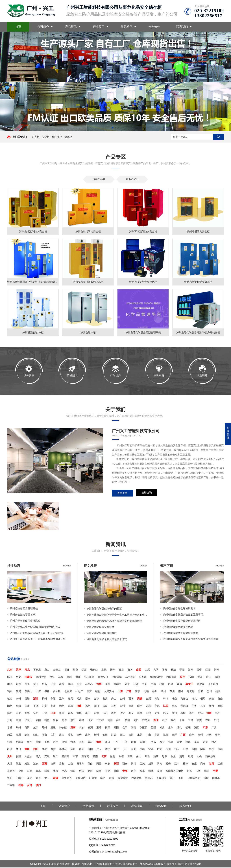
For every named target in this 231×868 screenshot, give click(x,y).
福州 (88, 706)
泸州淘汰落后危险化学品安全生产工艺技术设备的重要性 (117, 615)
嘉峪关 (11, 771)
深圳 (18, 735)
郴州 (162, 728)
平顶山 (28, 721)
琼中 (179, 742)
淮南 (174, 699)
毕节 (75, 757)
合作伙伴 (154, 27)
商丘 (119, 721)
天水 (38, 771)
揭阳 (166, 735)
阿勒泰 (216, 779)
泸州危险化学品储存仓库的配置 (104, 609)
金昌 (21, 771)
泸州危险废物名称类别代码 (178, 627)
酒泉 (73, 771)
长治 (173, 670)
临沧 (173, 757)
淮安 (201, 692)
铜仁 (56, 757)
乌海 (61, 677)
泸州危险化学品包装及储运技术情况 (107, 640)
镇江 (10, 699)
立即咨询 (147, 494)
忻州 (217, 670)
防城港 (20, 742)
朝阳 (79, 685)
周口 (136, 721)
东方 (197, 742)
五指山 (143, 742)
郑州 (218, 714)
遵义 (38, 757)
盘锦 (62, 685)
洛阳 (18, 721)
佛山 (44, 735)
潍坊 (114, 714)
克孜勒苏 (161, 779)
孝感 (10, 728)
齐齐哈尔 (213, 685)
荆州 (18, 728)
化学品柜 (57, 137)
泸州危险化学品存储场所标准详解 (182, 621)
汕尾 (105, 735)
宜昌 (191, 721)
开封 (10, 721)
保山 (139, 757)
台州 (122, 699)
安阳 (38, 721)
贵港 (38, 742)
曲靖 (121, 757)
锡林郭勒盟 (156, 677)
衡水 (130, 670)
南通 (181, 692)
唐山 (47, 670)
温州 (62, 699)
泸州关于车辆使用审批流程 (25, 621)
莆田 (105, 706)
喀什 (173, 779)
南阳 (110, 721)
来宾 (82, 742)
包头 (52, 677)
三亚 (116, 742)
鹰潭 (220, 706)
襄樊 (199, 721)
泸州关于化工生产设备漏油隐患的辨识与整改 (35, 627)
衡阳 (108, 728)
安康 (194, 764)
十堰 (182, 721)
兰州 (220, 764)
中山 (148, 735)
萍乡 (194, 706)
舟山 (114, 699)
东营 (96, 714)
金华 (96, 699)
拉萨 (53, 764)
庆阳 (82, 771)
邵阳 (116, 728)
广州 (214, 728)
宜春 (27, 714)
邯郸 (67, 670)
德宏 (18, 764)
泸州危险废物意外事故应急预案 (180, 633)
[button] (113, 128)
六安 (44, 706)
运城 (208, 670)
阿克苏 (149, 779)
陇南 (99, 771)
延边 (179, 685)
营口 (36, 685)
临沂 (166, 714)
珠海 (27, 735)
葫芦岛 (89, 685)
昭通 (147, 757)
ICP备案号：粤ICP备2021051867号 (146, 864)
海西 (207, 771)
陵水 (188, 742)
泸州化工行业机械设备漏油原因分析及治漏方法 (36, 633)
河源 (114, 735)
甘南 (116, 771)
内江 (116, 750)
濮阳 (73, 721)
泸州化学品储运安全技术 (100, 628)
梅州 (96, 735)
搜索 (218, 137)
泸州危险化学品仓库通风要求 (179, 609)
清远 (131, 735)
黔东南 (85, 757)
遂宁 (108, 750)
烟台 (105, 714)
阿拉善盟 (171, 677)
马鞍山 (184, 699)
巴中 (186, 750)
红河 (191, 757)
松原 (162, 685)
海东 (142, 771)
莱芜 (157, 714)
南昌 (174, 706)
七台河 (68, 692)
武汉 (165, 721)
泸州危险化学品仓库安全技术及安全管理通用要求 (191, 640)
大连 (200, 677)
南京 (138, 692)
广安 (160, 750)
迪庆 (36, 764)
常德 (134, 728)
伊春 (47, 692)
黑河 (89, 692)
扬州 (218, 692)
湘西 (197, 728)
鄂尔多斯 (89, 677)
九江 (203, 706)
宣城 (70, 706)
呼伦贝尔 (103, 677)
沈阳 (191, 677)
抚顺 (217, 677)
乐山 (125, 750)
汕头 (36, 735)
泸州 (73, 750)
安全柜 (46, 137)
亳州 (53, 706)
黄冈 (27, 728)
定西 (90, 771)
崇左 (90, 742)
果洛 (189, 771)
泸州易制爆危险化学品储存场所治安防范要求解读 (114, 621)
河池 (73, 742)
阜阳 (18, 706)
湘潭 (99, 728)
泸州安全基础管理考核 (23, 615)
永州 (171, 728)
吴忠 (30, 779)
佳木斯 (57, 692)
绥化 (98, 692)
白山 (153, 685)
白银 (30, 771)
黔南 (95, 757)
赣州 (10, 714)
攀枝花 (63, 750)
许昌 (82, 721)
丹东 (18, 685)
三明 (114, 706)
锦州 (27, 685)
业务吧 (197, 864)
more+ (67, 566)
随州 (44, 728)
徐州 (155, 692)
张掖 (56, 771)
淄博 (79, 714)
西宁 (134, 771)
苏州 (172, 692)
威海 (140, 714)
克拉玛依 (80, 779)
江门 (53, 735)
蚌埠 (166, 699)
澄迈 (214, 742)
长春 (108, 685)
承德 (104, 670)
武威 (47, 771)
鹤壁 (47, 721)
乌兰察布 (130, 677)
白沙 (10, 750)
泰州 (18, 699)
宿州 (27, 706)
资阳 (194, 750)
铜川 (134, 764)
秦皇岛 (57, 670)
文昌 (153, 742)
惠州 (88, 735)
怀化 (179, 728)
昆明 (113, 757)
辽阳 (53, 685)
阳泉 (165, 670)
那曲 (90, 764)
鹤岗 (18, 692)
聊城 (183, 714)
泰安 (131, 714)
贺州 (64, 742)
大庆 (38, 692)
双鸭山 (28, 692)
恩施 (53, 728)
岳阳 (125, 728)
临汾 (10, 677)
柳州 (200, 735)
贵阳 (18, 757)
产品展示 (71, 27)
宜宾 (151, 750)
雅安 (177, 750)
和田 (181, 779)
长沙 (82, 728)
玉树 (198, 771)
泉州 (122, 706)
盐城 (209, 692)
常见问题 (127, 27)
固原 (38, 779)
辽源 (136, 685)
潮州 (157, 735)
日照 (148, 714)
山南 (70, 764)
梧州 (218, 735)
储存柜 (68, 137)
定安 (205, 742)
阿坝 (203, 750)
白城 (171, 685)
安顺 (47, 757)
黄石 (173, 721)
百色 (56, 742)
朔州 (191, 670)
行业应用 (99, 27)
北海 (10, 742)
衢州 (105, 699)
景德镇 (184, 706)
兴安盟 (143, 677)
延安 (168, 764)
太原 (147, 670)
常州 (164, 692)
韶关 (10, 735)
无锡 (146, 692)
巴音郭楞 (136, 779)
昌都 (62, 764)
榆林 (186, 764)
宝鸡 (142, 764)
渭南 (160, 764)
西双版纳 (210, 757)
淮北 (194, 699)
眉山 (142, 750)
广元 (99, 750)
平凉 (64, 771)
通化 (145, 685)
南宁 (192, 735)
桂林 (209, 735)
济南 (62, 714)
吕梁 (18, 677)
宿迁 (27, 699)
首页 (18, 27)
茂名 (70, 735)
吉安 (18, 714)
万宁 (162, 742)
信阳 (127, 721)
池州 (62, 706)
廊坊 (121, 670)
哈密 (103, 779)
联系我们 (182, 27)
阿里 (99, 764)
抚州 (36, 714)
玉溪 (130, 757)
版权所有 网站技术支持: (180, 864)
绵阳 (90, 750)
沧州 (113, 670)
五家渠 (11, 786)
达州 (168, 750)
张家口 (94, 670)
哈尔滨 (201, 685)
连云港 (191, 692)
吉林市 (117, 685)
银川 (10, 779)
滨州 (192, 714)
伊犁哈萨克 (194, 779)
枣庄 (88, 714)
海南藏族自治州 (175, 771)
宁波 (53, 699)
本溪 (10, 685)
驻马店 (146, 721)
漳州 (131, 706)
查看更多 (122, 494)
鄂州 (208, 721)
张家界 (143, 728)
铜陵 (203, 699)
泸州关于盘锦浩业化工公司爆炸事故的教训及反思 (38, 640)
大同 (156, 670)
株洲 (90, 728)
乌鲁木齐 (67, 779)
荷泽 (200, 714)
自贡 (53, 750)
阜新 (44, 685)
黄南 (160, 771)
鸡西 (10, 692)
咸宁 (36, 728)
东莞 (140, 735)
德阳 (82, 750)
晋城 (182, 670)
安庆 (212, 699)
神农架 (63, 728)
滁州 (10, 706)
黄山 (220, 699)
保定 (84, 670)
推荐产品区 (99, 179)
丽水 (131, 699)
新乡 (56, 721)
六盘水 (28, 757)
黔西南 (66, 757)
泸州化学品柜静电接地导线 (102, 634)
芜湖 (157, 699)
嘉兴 (70, 699)
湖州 (79, 699)
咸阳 (151, 764)
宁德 (157, 706)
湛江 (62, 735)
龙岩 (148, 706)
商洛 (203, 764)
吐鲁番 (93, 779)
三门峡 (100, 721)
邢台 (75, 670)
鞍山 (209, 677)
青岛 (70, 714)
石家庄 (37, 670)
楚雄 (182, 757)
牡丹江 (79, 692)
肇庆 (79, 735)
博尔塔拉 (123, 779)
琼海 (134, 742)
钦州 (30, 742)
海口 (108, 742)
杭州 (44, 699)
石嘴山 (20, 779)
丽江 (156, 757)
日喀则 (80, 764)
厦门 (96, 706)
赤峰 (69, 677)
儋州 (18, 750)
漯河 (90, 721)
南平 (140, 706)
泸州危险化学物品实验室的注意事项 (183, 615)
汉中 (177, 764)
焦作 (64, 721)
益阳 (153, 728)
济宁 (122, 714)
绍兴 (88, 699)
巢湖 (36, 706)
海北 (151, 771)
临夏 (108, 771)
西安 (125, 764)
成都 (44, 750)
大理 (10, 764)
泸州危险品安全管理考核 (24, 609)
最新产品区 (132, 179)
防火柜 (36, 137)
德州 (174, 714)
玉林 (47, 742)
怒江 (27, 764)
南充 (134, 750)
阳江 (122, 735)
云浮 (174, 735)
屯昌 (171, 742)
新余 (212, 706)
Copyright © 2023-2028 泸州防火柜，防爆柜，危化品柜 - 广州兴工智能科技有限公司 (78, 864)
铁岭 (70, 685)
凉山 (220, 750)
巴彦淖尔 (117, 677)
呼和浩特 (41, 677)
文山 (199, 757)
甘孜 (212, 750)
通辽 (78, 677)
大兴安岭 (109, 692)
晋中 (199, 670)
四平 (127, 685)
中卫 (47, 779)
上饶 (44, 714)
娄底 (188, 728)
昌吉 (112, 779)
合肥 (148, 699)
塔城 (206, 779)
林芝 (108, 764)
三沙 (125, 742)
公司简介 (43, 27)
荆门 (217, 721)
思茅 (165, 757)
